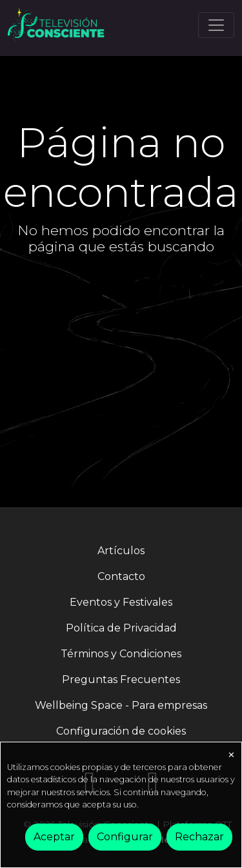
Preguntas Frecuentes (121, 680)
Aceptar (54, 837)
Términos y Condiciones (121, 654)
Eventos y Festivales (121, 602)
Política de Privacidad (121, 628)
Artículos (121, 551)
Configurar (125, 837)
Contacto (121, 576)
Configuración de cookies (121, 731)
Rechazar (199, 837)
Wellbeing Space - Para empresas (121, 705)
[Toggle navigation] (216, 25)
